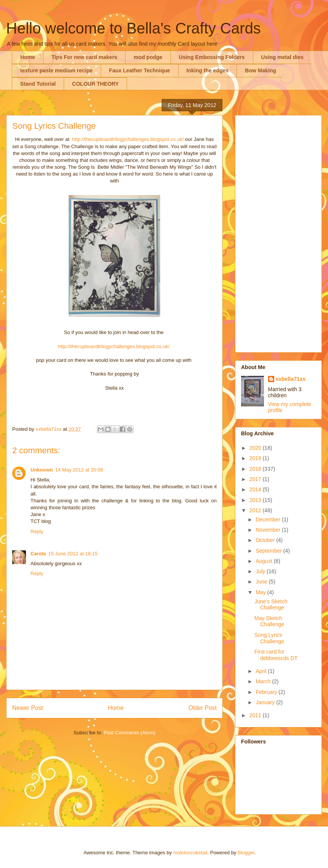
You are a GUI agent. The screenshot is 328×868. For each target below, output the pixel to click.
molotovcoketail (190, 853)
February (267, 692)
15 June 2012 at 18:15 (73, 554)
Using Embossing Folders (212, 57)
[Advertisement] (278, 232)
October (266, 540)
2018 (256, 469)
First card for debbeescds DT (276, 655)
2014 (256, 489)
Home (28, 57)
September (269, 551)
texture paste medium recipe (56, 70)
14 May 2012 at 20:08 (79, 470)
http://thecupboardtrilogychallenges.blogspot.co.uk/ (128, 139)
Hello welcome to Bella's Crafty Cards (133, 28)
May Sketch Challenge (269, 621)
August (264, 561)
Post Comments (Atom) (129, 733)
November (269, 530)
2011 (256, 715)
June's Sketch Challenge (271, 605)
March (264, 681)
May (261, 592)
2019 (256, 458)
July (261, 571)
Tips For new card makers (84, 57)
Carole (38, 554)
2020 (256, 448)
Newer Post (28, 708)
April (262, 671)
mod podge (148, 57)
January (266, 702)
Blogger (246, 853)
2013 (256, 500)
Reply (37, 532)
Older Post (203, 708)
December (269, 520)
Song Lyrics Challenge (269, 638)
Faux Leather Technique (140, 70)
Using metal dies (282, 57)
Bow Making (260, 70)
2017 (256, 479)
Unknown (42, 470)
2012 (256, 510)
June (262, 582)
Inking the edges (207, 70)
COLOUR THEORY (95, 84)
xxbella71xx (291, 379)
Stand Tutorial (38, 84)
